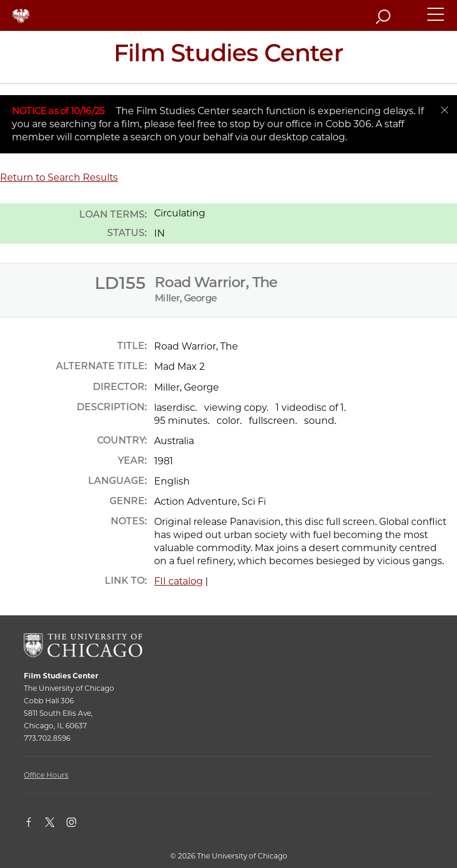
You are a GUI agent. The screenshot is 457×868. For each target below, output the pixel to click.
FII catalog (179, 581)
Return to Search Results (59, 177)
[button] (436, 20)
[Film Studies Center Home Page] (228, 57)
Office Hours (46, 775)
